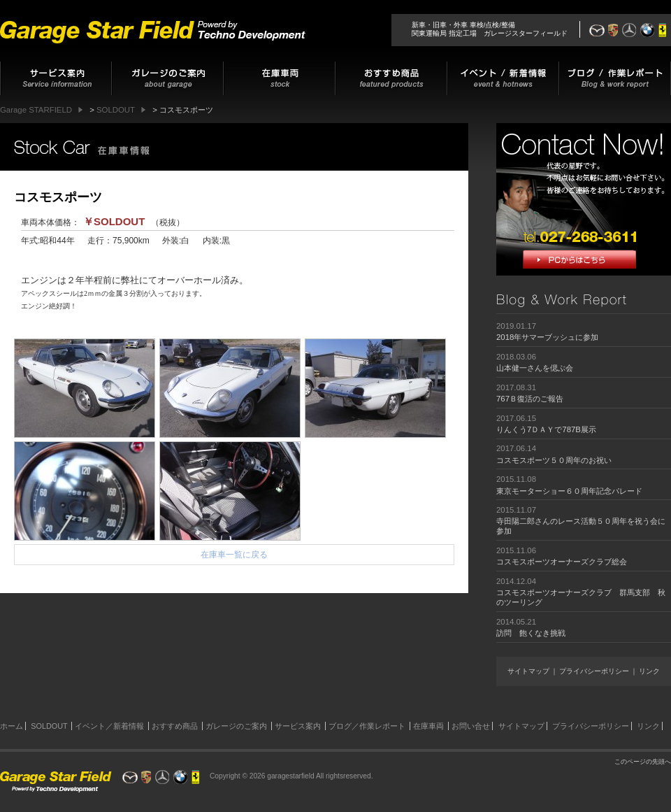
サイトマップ (528, 671)
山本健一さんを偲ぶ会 (535, 368)
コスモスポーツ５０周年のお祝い (554, 460)
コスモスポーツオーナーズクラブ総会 (562, 562)
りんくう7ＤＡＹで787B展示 (546, 429)
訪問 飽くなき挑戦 (531, 633)
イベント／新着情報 (109, 726)
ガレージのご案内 (236, 726)
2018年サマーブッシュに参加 (547, 337)
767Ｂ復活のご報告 (530, 399)
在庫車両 (428, 726)
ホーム (12, 726)
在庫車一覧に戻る (234, 555)
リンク (649, 671)
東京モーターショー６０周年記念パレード (569, 491)
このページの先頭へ (643, 762)
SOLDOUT (49, 726)
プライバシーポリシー (594, 671)
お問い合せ (471, 726)
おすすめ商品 (175, 726)
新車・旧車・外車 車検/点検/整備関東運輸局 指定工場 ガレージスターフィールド (490, 29)
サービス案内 (298, 726)
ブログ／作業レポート (367, 726)
